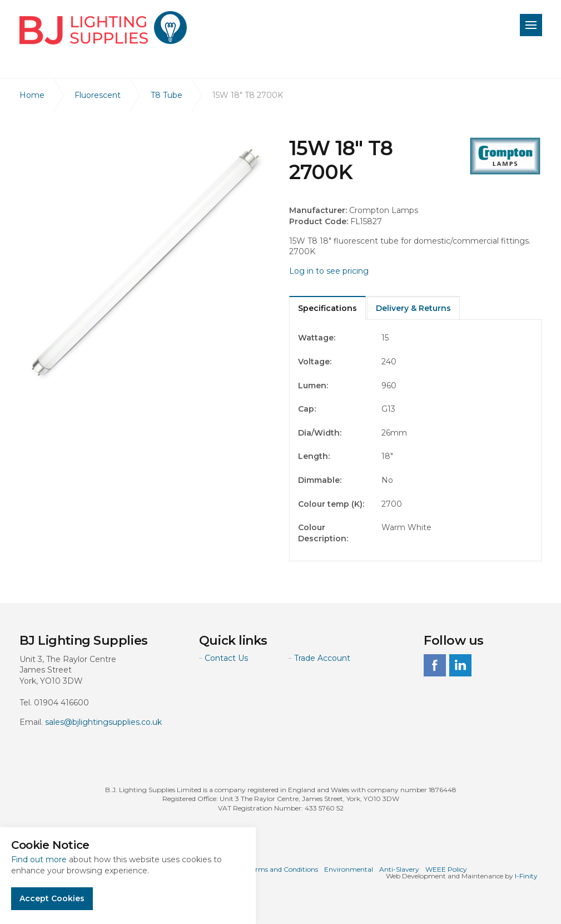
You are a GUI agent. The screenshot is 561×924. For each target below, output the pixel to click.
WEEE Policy (446, 869)
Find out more (39, 859)
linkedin (460, 665)
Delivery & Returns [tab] (413, 308)
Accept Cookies (52, 898)
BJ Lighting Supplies (103, 28)
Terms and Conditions (283, 869)
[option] (146, 263)
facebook (435, 665)
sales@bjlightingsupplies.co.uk (103, 722)
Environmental (349, 869)
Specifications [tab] (327, 308)
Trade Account (322, 658)
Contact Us (226, 658)
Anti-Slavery (399, 869)
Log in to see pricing (329, 271)
